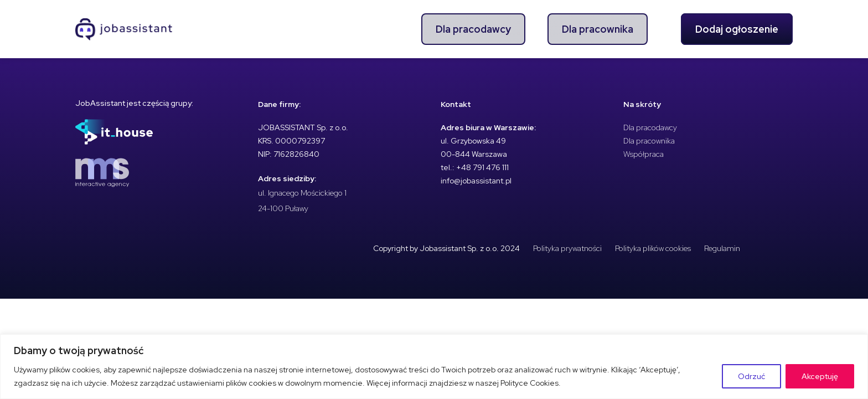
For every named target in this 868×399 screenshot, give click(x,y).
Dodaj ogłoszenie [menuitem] (737, 29)
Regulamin (722, 248)
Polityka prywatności (567, 248)
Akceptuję (820, 376)
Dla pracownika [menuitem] (598, 29)
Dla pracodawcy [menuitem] (473, 29)
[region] (434, 367)
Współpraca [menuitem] (644, 154)
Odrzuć (751, 376)
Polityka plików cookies (653, 248)
